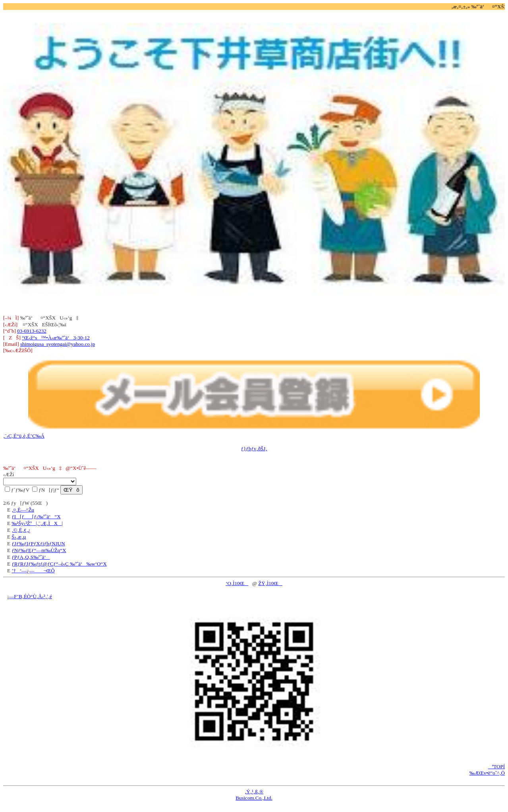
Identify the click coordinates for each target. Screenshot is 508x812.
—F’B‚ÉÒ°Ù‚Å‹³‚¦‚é (30, 596)
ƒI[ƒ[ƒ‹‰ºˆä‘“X (36, 516)
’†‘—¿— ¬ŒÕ (33, 571)
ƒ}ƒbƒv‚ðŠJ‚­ (254, 449)
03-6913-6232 (32, 331)
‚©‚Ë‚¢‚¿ (21, 530)
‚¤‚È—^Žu (23, 510)
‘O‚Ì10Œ (237, 583)
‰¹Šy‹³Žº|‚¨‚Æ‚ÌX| (37, 523)
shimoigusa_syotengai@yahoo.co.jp (58, 344)
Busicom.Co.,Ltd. (254, 798)
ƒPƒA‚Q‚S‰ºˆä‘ (31, 557)
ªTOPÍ (496, 766)
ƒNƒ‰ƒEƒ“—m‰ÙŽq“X (39, 550)
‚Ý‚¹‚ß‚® (254, 792)
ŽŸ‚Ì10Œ (270, 583)
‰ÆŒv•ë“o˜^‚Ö (487, 773)
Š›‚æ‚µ (19, 537)
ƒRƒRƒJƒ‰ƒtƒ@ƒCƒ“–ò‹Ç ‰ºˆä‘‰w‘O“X (59, 564)
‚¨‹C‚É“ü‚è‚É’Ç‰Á (24, 436)
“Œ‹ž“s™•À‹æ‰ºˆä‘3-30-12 (56, 338)
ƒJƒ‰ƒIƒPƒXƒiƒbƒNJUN (38, 544)
